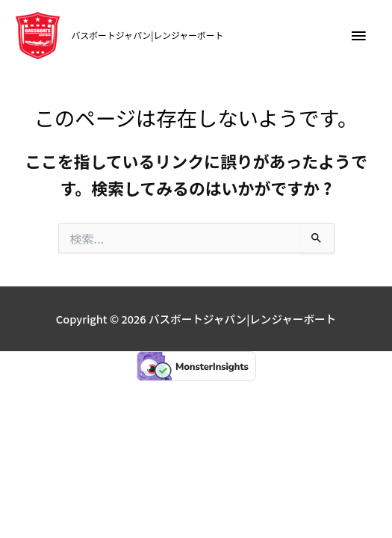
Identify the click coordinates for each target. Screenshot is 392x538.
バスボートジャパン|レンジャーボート (148, 35)
